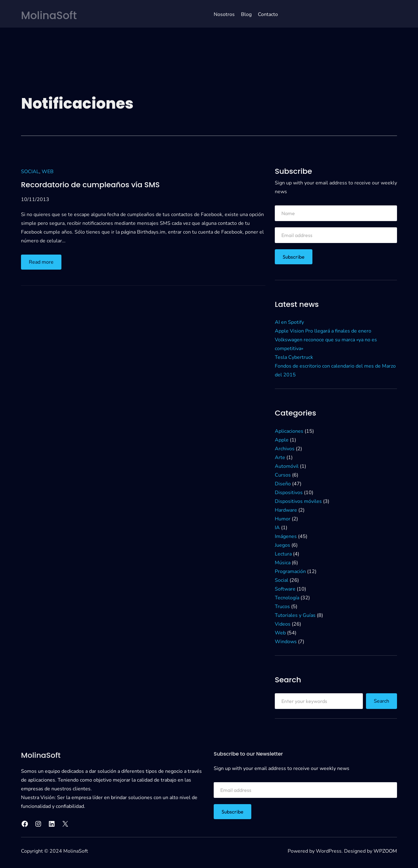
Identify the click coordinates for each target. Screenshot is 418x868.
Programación (290, 571)
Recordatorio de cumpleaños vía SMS (91, 185)
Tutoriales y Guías (295, 615)
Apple (282, 440)
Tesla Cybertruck (294, 357)
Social (30, 172)
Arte (280, 457)
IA (277, 527)
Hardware (286, 510)
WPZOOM (385, 851)
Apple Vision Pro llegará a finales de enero (323, 331)
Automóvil (287, 466)
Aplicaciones (289, 431)
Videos (283, 624)
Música (283, 562)
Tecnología (287, 597)
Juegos (282, 545)
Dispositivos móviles (298, 501)
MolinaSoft (50, 15)
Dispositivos (289, 492)
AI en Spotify (289, 322)
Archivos (285, 448)
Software (285, 589)
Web (48, 172)
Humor (283, 519)
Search (381, 701)
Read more (43, 263)
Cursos (283, 475)
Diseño (283, 483)
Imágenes (286, 536)
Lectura (283, 554)
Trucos (282, 606)
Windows (286, 641)
